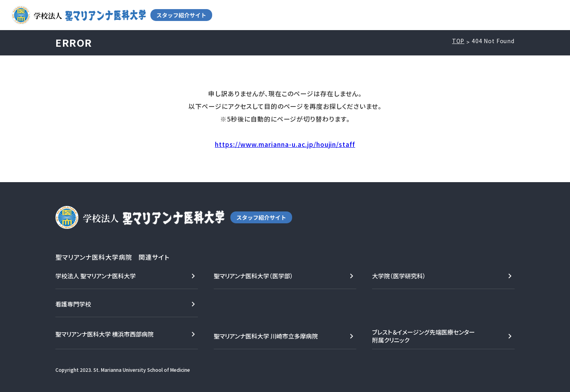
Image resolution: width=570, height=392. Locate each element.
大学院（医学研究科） (399, 276)
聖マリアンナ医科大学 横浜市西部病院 (104, 334)
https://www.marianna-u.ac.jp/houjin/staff (285, 144)
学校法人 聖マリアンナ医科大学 (96, 276)
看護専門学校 (73, 304)
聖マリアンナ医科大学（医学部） (254, 276)
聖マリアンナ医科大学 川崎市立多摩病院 (266, 336)
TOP (458, 41)
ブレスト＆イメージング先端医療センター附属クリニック (424, 336)
